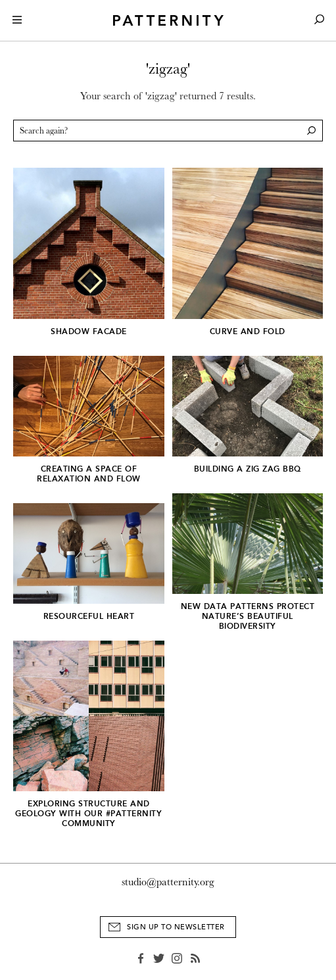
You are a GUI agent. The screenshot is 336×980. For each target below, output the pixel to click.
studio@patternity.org (168, 882)
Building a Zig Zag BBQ (248, 469)
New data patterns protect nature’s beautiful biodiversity (248, 616)
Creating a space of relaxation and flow (89, 474)
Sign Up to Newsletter (176, 927)
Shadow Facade (89, 331)
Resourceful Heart (89, 616)
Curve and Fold (248, 331)
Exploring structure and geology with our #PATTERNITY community (88, 814)
